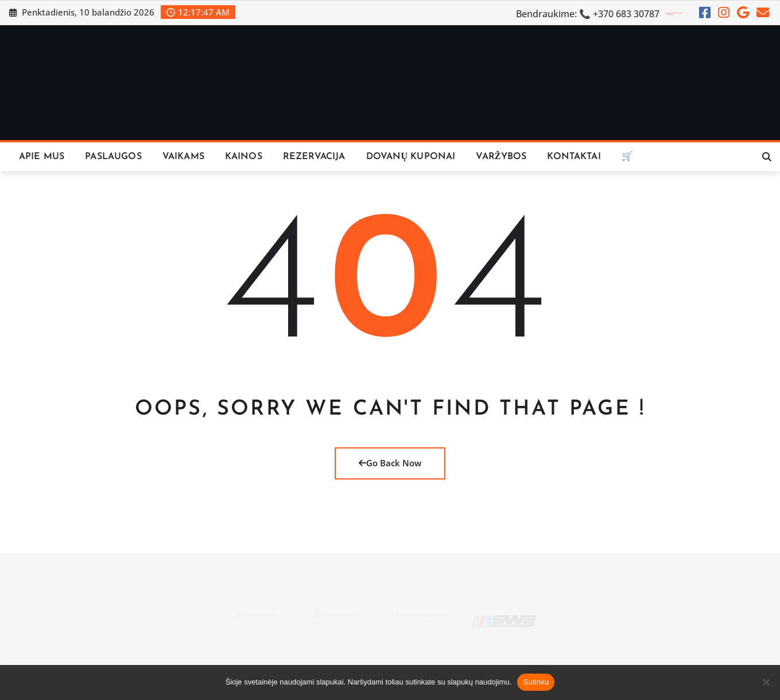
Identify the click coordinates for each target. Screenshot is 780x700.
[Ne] (766, 682)
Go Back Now (390, 463)
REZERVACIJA (314, 157)
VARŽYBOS (501, 157)
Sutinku (536, 682)
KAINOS (244, 157)
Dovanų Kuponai (411, 157)
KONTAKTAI (574, 157)
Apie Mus (42, 157)
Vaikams (183, 157)
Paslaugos (113, 157)
